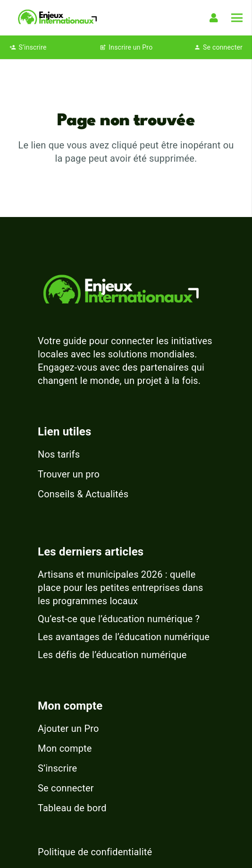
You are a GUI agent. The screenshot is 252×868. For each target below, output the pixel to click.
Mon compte (65, 748)
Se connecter (66, 788)
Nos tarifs (59, 454)
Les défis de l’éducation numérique (112, 655)
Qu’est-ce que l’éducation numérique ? (119, 619)
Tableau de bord (72, 808)
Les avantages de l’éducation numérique (124, 637)
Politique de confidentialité (95, 852)
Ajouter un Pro (68, 729)
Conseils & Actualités (83, 494)
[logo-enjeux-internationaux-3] (57, 18)
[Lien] (216, 18)
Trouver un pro (69, 474)
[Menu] (237, 18)
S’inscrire (57, 768)
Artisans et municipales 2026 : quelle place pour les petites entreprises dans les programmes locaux (121, 588)
